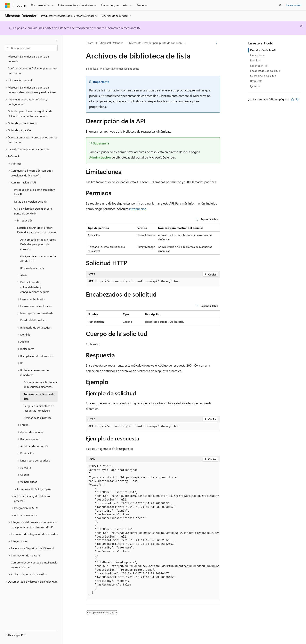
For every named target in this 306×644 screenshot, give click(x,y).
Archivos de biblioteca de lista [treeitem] (39, 396)
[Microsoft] (7, 5)
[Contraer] (57, 40)
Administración (100, 157)
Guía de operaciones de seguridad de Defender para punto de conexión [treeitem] (30, 114)
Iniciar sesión (294, 5)
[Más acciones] (217, 43)
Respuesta (256, 81)
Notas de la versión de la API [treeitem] (31, 202)
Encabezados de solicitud (265, 71)
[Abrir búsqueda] (280, 5)
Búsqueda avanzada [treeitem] (32, 268)
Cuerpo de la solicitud (263, 76)
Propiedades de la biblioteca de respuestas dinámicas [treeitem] (40, 384)
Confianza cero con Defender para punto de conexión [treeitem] (32, 71)
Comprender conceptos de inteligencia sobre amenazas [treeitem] (34, 565)
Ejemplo (255, 86)
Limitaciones (258, 55)
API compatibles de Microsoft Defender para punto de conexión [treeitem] (38, 244)
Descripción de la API (263, 50)
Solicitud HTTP (259, 66)
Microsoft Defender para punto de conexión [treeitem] (28, 59)
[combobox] (31, 48)
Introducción (138, 209)
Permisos (255, 60)
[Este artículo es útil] (293, 99)
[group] (153, 531)
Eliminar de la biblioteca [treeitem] (37, 418)
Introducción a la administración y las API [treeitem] (34, 192)
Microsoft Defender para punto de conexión (155, 43)
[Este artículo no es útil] (297, 99)
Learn (90, 43)
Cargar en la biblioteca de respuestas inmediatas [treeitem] (39, 408)
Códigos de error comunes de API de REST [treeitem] (38, 259)
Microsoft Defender (111, 43)
